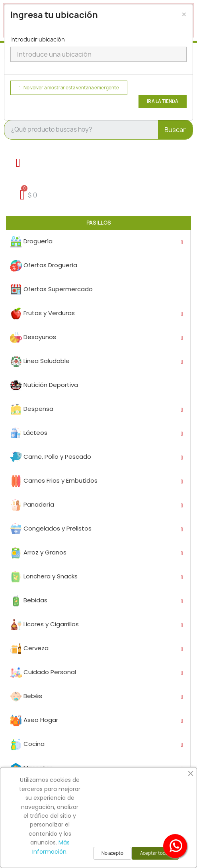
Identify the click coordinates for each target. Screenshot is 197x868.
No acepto (112, 853)
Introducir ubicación (38, 39)
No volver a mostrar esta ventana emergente (69, 88)
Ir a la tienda (163, 101)
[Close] (184, 14)
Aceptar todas (155, 853)
